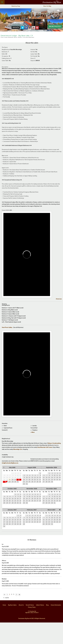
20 (35, 480)
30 (15, 482)
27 (7, 482)
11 (29, 477)
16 (24, 480)
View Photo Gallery (7, 328)
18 (29, 480)
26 (4, 482)
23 (15, 480)
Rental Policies (30, 605)
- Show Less (59, 299)
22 (13, 480)
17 (27, 480)
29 (13, 482)
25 (20, 480)
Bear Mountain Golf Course (45, 447)
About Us (21, 605)
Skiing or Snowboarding (54, 443)
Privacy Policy (32, 607)
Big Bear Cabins (12, 605)
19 (32, 480)
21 (10, 480)
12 (32, 477)
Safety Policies (40, 605)
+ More (33, 432)
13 (35, 477)
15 (40, 477)
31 (18, 482)
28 (10, 482)
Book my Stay (16, 6)
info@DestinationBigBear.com (10, 463)
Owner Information (56, 605)
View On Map (47, 6)
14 (37, 477)
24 (18, 480)
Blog (47, 605)
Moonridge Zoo (18, 449)
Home (4, 605)
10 (27, 477)
